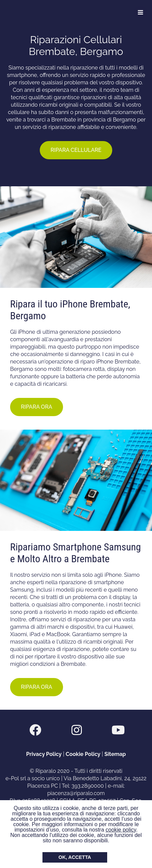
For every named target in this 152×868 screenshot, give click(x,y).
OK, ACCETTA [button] (75, 857)
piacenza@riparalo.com (76, 793)
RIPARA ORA (37, 407)
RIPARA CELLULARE (76, 150)
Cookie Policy (83, 754)
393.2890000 (88, 786)
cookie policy (121, 830)
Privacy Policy (44, 754)
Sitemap (115, 754)
